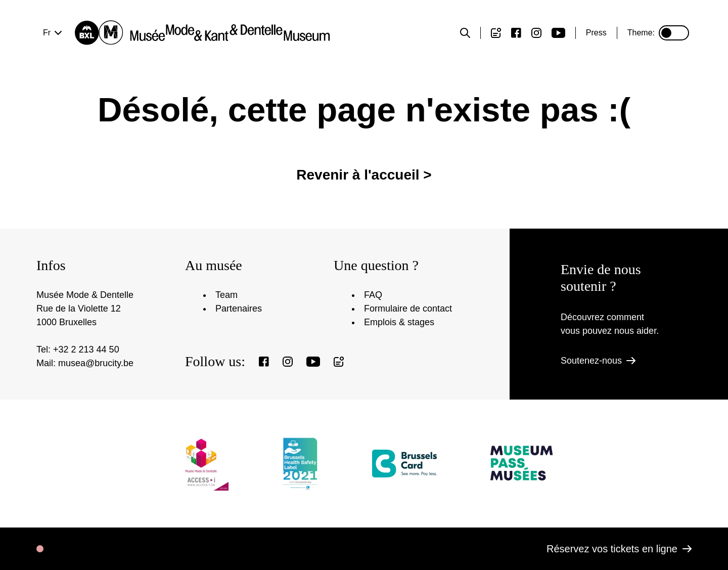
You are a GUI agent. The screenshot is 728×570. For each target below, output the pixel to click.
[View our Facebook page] (516, 33)
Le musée (364, 72)
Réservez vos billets (624, 72)
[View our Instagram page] (536, 33)
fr (47, 33)
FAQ (373, 295)
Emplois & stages (399, 322)
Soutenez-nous (598, 361)
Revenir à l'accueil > (364, 191)
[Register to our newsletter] (496, 33)
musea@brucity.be (96, 363)
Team (226, 295)
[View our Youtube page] (558, 33)
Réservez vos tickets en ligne (619, 549)
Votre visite (104, 72)
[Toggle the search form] (465, 33)
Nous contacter (494, 72)
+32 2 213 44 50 (86, 349)
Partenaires (239, 309)
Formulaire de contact (408, 309)
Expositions (234, 72)
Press (596, 33)
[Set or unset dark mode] (674, 33)
